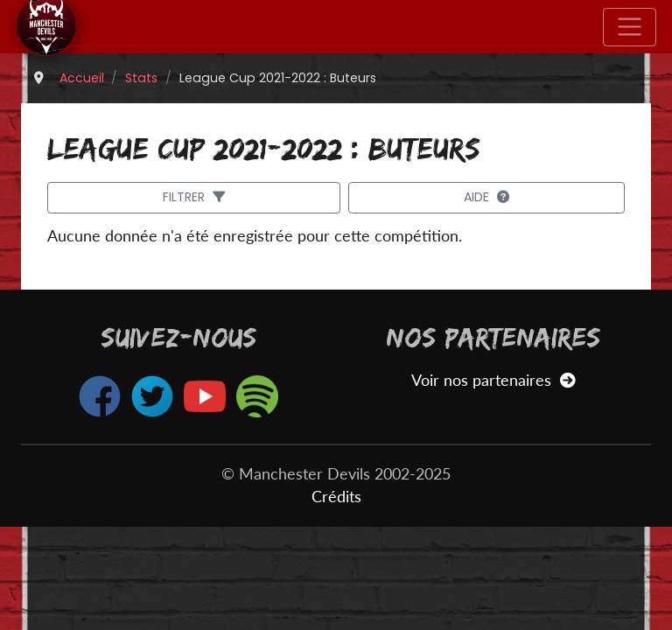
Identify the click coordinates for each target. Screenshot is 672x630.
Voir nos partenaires (493, 380)
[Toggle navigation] (630, 27)
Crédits (336, 497)
